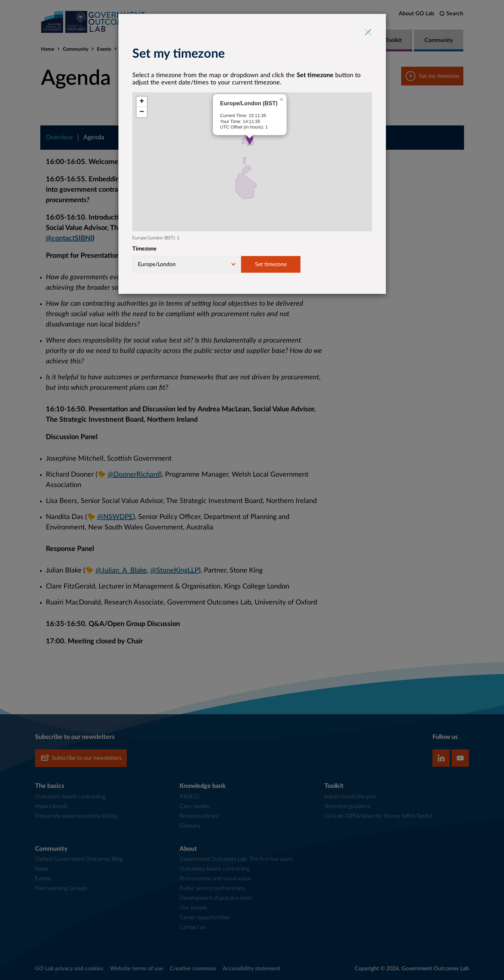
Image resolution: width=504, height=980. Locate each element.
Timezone (144, 249)
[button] (250, 140)
